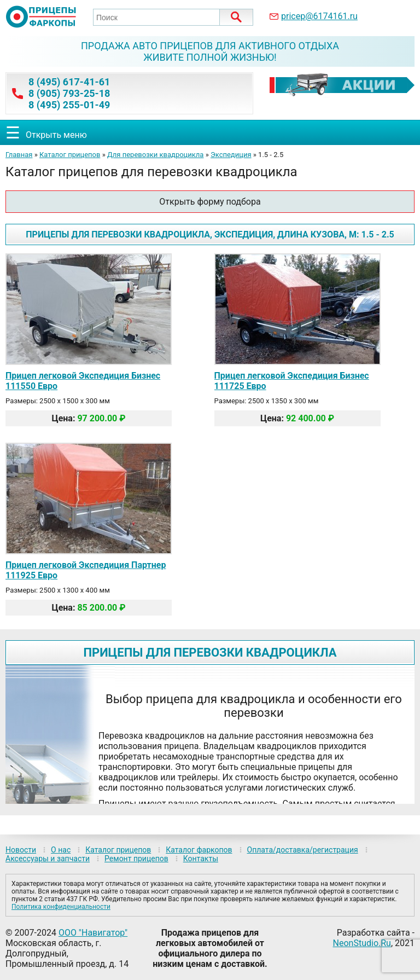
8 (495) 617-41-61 (69, 82)
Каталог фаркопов (199, 850)
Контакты (201, 859)
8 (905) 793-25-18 (69, 93)
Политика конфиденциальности (61, 907)
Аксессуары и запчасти (48, 859)
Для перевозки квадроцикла (155, 155)
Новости (21, 850)
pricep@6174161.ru (319, 16)
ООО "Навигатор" (93, 933)
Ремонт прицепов (136, 859)
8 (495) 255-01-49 (69, 105)
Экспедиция (231, 155)
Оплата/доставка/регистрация (303, 850)
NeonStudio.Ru (362, 943)
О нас (61, 850)
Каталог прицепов (70, 155)
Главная (19, 155)
